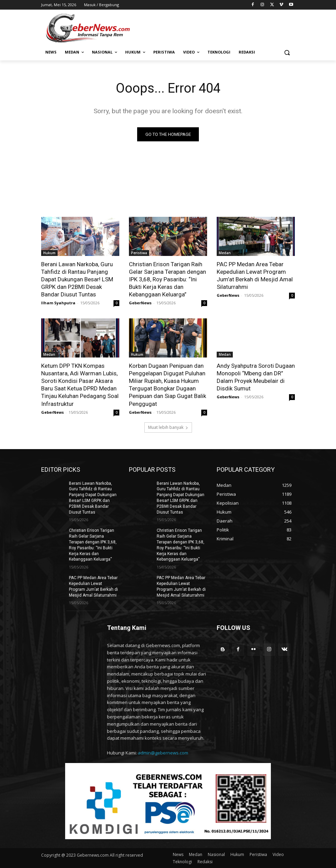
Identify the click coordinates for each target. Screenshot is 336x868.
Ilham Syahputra (58, 303)
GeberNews (140, 303)
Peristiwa (139, 253)
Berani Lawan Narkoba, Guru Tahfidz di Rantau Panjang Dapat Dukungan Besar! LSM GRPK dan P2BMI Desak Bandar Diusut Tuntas (77, 279)
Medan (225, 253)
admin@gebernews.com (163, 753)
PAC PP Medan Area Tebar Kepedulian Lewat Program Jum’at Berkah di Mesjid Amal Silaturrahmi (255, 275)
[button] (287, 52)
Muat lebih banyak (168, 427)
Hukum (49, 253)
